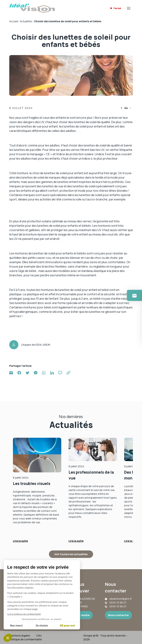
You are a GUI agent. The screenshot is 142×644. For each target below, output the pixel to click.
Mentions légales (20, 636)
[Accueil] (32, 8)
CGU (39, 636)
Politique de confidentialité (26, 639)
